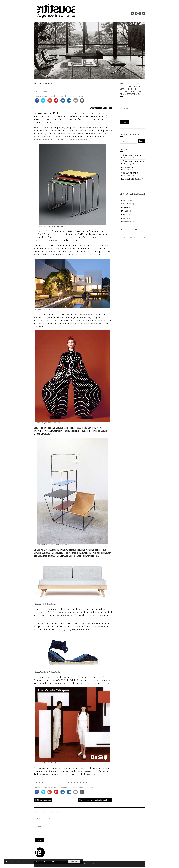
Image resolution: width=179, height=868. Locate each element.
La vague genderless (132, 179)
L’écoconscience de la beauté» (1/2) (132, 162)
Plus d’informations (59, 862)
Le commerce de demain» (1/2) (129, 174)
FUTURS (125, 211)
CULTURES (126, 204)
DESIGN (125, 207)
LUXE (124, 218)
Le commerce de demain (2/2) (129, 168)
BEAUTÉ (125, 200)
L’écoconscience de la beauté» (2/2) (132, 157)
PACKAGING (127, 222)
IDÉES (124, 215)
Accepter (74, 862)
